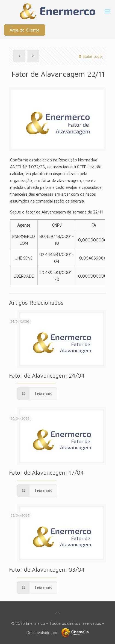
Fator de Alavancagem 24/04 (47, 375)
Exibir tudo (89, 56)
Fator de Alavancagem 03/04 (47, 569)
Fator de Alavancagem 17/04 (46, 472)
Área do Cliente (25, 30)
